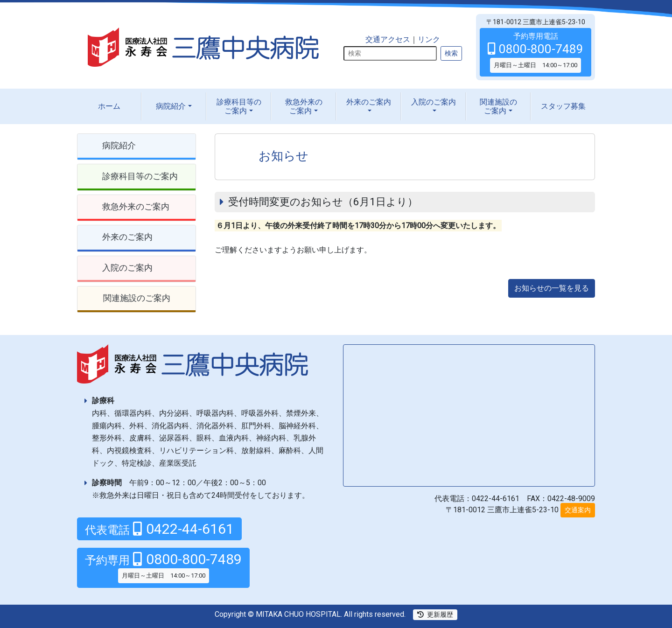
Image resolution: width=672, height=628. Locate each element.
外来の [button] (369, 102)
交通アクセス (388, 39)
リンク (429, 39)
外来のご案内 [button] (127, 237)
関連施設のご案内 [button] (137, 298)
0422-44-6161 (159, 529)
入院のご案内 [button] (127, 268)
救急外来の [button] (304, 106)
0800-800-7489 (163, 567)
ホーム (109, 106)
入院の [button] (434, 102)
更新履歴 (435, 614)
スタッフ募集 (563, 106)
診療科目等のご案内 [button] (140, 176)
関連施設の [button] (498, 106)
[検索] (390, 53)
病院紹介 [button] (171, 106)
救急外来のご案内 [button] (136, 206)
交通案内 (578, 510)
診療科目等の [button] (239, 106)
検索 (451, 53)
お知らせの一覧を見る (552, 288)
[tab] (136, 147)
